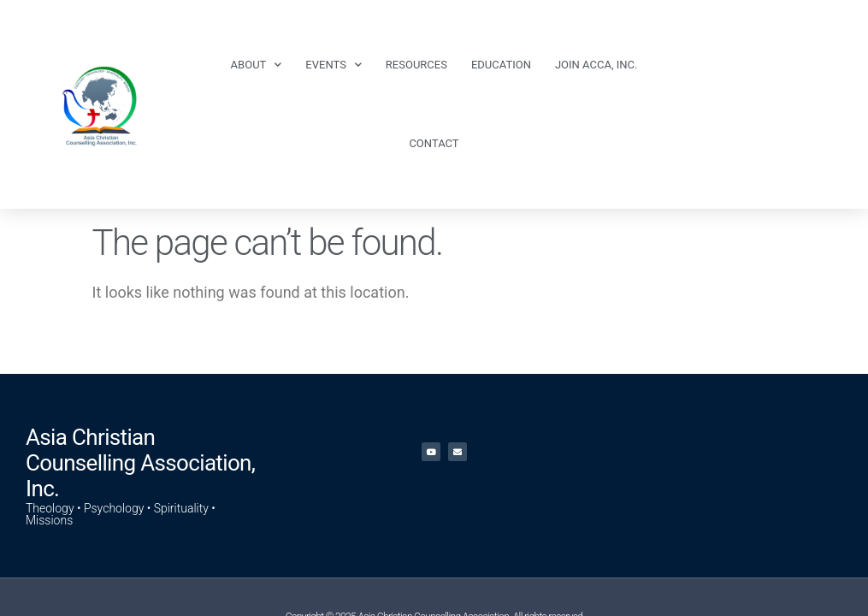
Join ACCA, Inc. (596, 65)
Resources (416, 65)
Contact (434, 143)
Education (501, 65)
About (257, 65)
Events (334, 65)
